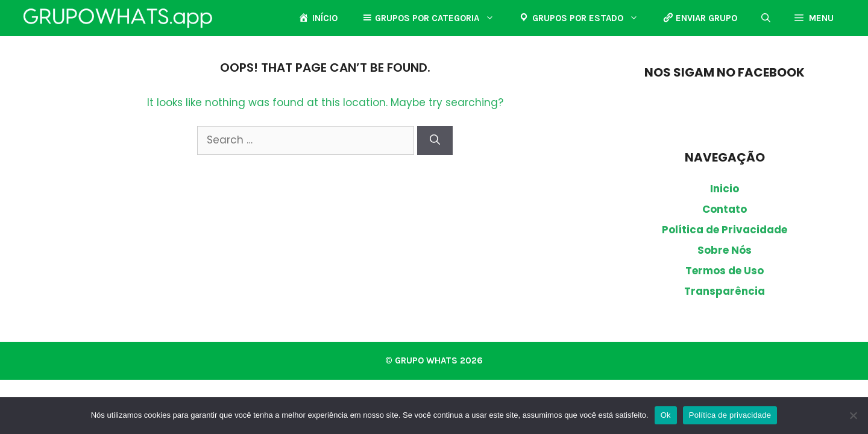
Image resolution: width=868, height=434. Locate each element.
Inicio (725, 189)
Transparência (725, 291)
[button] (766, 18)
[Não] (853, 415)
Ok (666, 415)
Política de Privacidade (725, 230)
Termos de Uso (725, 271)
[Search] (435, 140)
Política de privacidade (730, 415)
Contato (725, 209)
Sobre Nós (725, 250)
